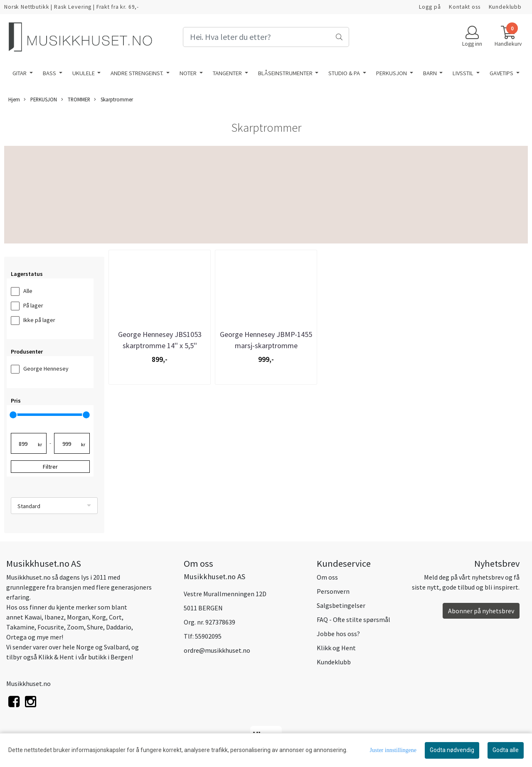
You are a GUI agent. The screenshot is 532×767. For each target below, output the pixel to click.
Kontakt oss (464, 7)
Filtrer (50, 467)
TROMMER (76, 100)
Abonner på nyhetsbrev (481, 611)
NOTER (189, 73)
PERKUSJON (392, 73)
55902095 (208, 636)
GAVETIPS (502, 73)
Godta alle (506, 750)
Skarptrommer (113, 100)
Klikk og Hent (336, 648)
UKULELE (84, 73)
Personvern (333, 591)
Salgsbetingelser (341, 605)
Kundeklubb (505, 7)
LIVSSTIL (464, 73)
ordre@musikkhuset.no (217, 650)
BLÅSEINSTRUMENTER (286, 73)
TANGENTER (228, 73)
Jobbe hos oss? (338, 634)
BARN (431, 73)
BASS (50, 73)
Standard (29, 506)
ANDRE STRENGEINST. (138, 73)
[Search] (266, 37)
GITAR (20, 73)
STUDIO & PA (345, 73)
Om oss (327, 577)
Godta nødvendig (452, 750)
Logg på (430, 7)
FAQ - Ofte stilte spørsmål (353, 619)
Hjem (14, 99)
